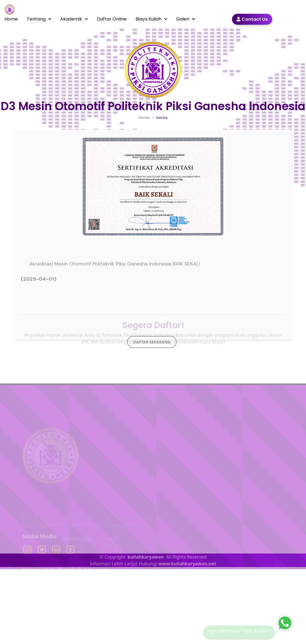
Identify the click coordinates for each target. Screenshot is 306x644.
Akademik (74, 19)
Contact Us (252, 19)
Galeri (185, 19)
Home (11, 19)
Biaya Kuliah (151, 19)
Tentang (39, 19)
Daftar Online (112, 19)
